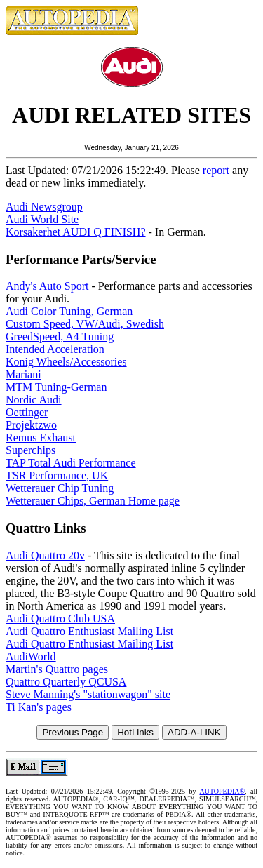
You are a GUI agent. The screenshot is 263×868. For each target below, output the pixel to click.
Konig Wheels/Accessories (66, 362)
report (216, 170)
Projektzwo (31, 425)
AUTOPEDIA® (222, 791)
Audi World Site (42, 219)
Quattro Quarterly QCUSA (66, 682)
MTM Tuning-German (56, 387)
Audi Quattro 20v (45, 555)
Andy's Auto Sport (47, 286)
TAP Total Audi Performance (71, 463)
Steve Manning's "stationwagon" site (88, 694)
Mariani (23, 374)
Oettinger (27, 412)
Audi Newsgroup (44, 207)
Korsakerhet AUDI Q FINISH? (76, 232)
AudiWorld (31, 656)
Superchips (31, 450)
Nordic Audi (34, 400)
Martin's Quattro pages (57, 669)
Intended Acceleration (55, 349)
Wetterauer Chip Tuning (60, 488)
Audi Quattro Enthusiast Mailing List (89, 631)
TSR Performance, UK (57, 475)
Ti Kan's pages (39, 707)
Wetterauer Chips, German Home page (93, 501)
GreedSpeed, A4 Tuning (60, 336)
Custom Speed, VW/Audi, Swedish (85, 324)
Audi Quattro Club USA (60, 619)
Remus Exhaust (41, 438)
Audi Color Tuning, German (69, 311)
